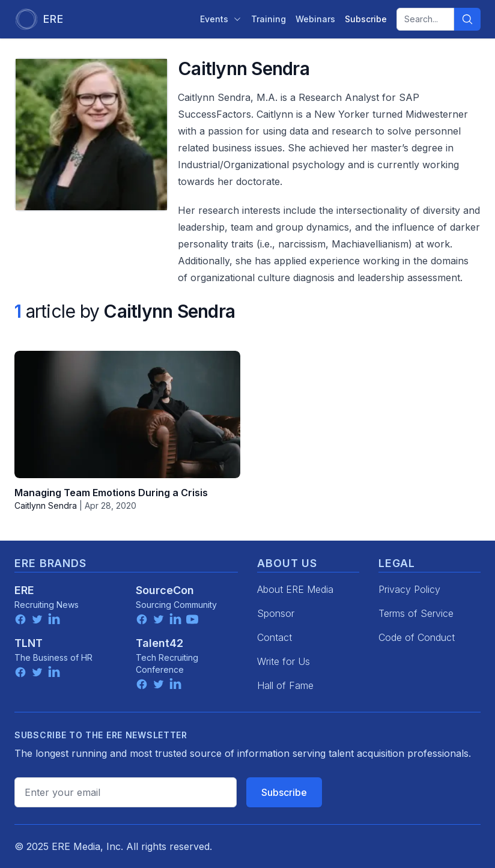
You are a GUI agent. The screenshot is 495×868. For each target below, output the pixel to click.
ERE (24, 590)
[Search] (467, 19)
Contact (275, 637)
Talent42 (159, 643)
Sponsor (276, 613)
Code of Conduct (417, 637)
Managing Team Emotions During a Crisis (111, 493)
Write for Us (284, 661)
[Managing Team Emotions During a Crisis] (127, 414)
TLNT (29, 643)
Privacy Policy (409, 589)
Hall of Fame (285, 685)
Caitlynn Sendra (46, 505)
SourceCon (165, 590)
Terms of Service (416, 613)
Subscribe (284, 792)
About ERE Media (295, 589)
